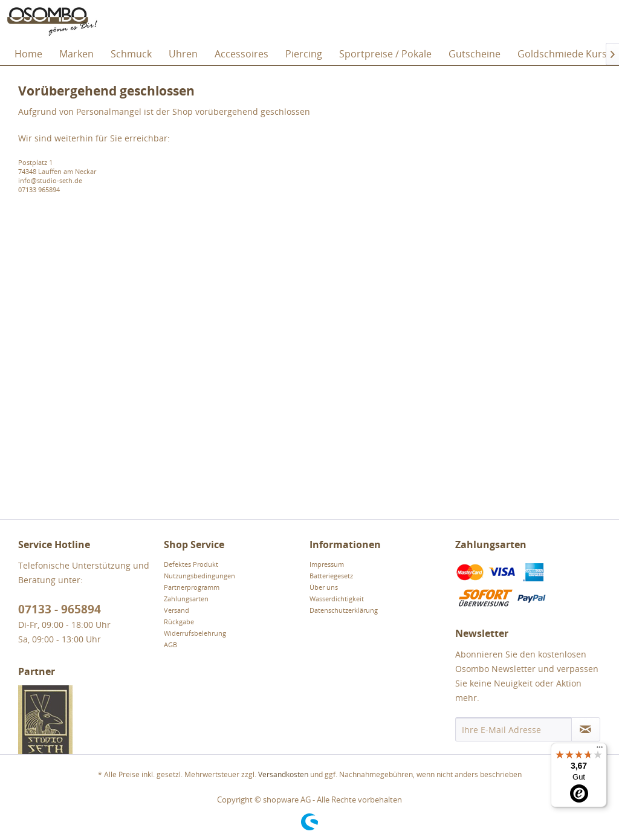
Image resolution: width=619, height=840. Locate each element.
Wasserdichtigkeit (337, 599)
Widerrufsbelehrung (195, 633)
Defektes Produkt (191, 564)
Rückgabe (179, 622)
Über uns (324, 587)
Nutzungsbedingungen (199, 576)
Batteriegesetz (331, 576)
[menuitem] (28, 54)
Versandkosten (283, 774)
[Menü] (600, 750)
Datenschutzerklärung (344, 610)
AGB (170, 645)
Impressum (327, 564)
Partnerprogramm (192, 587)
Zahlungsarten (186, 599)
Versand (177, 610)
